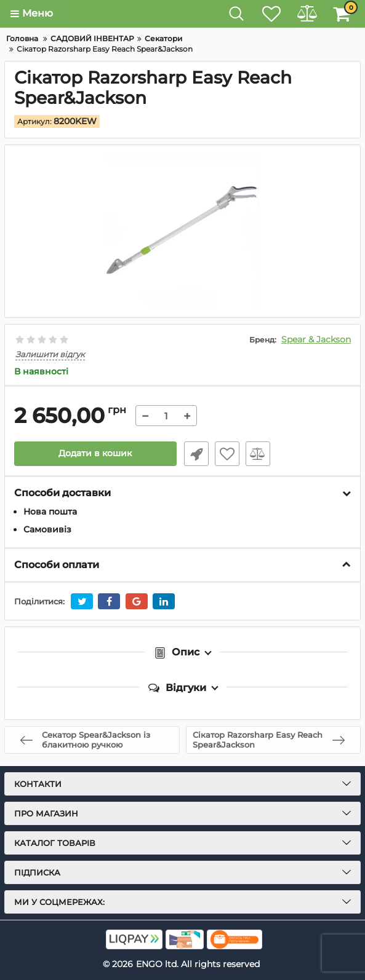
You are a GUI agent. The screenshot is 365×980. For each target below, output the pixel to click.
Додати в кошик (95, 454)
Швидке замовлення (195, 454)
